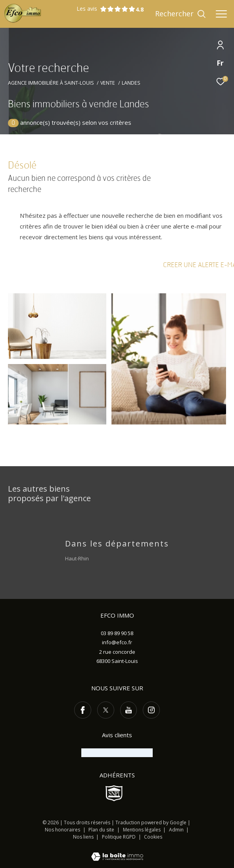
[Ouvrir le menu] (221, 14)
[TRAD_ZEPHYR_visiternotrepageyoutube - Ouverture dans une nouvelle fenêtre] (129, 710)
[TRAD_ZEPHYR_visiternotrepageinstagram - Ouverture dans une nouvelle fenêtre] (151, 710)
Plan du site (102, 830)
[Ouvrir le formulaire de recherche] (180, 14)
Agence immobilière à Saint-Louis (51, 83)
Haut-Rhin (77, 558)
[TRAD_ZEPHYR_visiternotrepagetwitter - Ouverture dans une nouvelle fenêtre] (106, 710)
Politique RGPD (119, 837)
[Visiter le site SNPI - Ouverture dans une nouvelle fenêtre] (114, 793)
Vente (108, 83)
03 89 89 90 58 (117, 633)
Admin (177, 830)
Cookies (153, 837)
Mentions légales (142, 830)
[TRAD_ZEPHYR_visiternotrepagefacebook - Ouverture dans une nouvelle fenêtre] (83, 710)
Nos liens (84, 837)
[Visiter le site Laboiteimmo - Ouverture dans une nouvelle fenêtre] (117, 851)
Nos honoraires (62, 830)
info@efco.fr (117, 642)
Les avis (106, 9)
